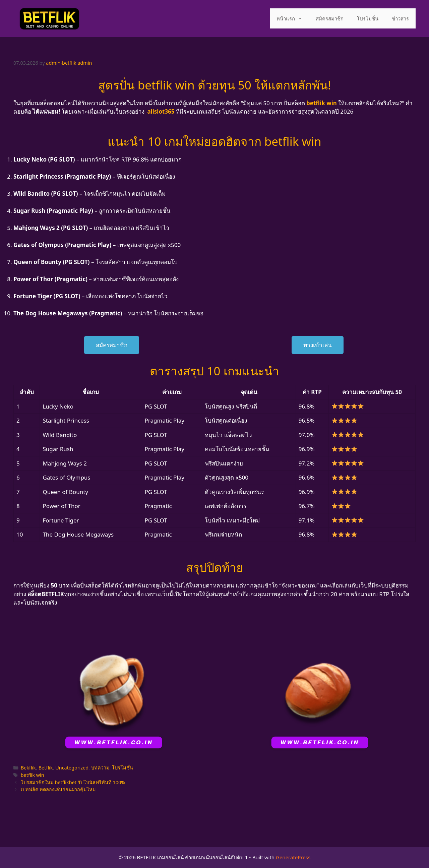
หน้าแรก (293, 18)
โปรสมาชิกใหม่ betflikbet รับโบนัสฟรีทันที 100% (73, 782)
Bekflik (28, 768)
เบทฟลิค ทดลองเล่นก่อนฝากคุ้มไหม (58, 789)
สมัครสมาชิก (330, 18)
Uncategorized (72, 768)
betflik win (33, 775)
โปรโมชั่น (368, 18)
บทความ (100, 768)
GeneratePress (293, 857)
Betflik (46, 768)
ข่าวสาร (400, 18)
